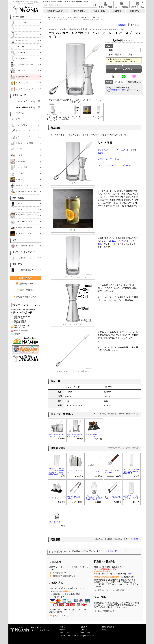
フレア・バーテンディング (24, 252)
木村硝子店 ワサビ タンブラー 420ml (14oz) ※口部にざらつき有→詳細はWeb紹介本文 (57, 471)
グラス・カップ (19, 95)
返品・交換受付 (26, 290)
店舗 (104, 630)
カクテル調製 (18, 17)
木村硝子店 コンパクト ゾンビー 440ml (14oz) (131, 498)
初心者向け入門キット (90, 17)
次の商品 (135, 25)
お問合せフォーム (26, 283)
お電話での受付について (26, 297)
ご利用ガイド (86, 630)
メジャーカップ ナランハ (109, 159)
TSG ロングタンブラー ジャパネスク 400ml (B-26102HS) (131, 471)
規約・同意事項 (108, 627)
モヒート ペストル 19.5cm (113, 498)
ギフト (15, 240)
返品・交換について (106, 611)
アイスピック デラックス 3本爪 (112, 471)
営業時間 (62, 630)
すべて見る (135, 539)
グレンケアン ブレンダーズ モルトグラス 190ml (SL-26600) (94, 498)
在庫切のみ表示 (134, 82)
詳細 (38, 305)
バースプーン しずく (93, 471)
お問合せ (62, 627)
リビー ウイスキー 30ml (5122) (56, 523)
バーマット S (53, 498)
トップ (56, 17)
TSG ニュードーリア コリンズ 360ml (114, 165)
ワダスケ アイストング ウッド (75, 498)
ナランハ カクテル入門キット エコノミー (56, 435)
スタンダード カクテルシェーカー (75, 471)
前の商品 (122, 25)
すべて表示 (120, 82)
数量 (111, 50)
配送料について (104, 590)
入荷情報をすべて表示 (116, 90)
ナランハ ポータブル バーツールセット (93, 435)
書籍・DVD (17, 264)
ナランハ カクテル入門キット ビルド (75, 435)
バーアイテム (18, 113)
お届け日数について (124, 590)
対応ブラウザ (86, 632)
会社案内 (84, 627)
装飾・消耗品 (18, 198)
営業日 (134, 584)
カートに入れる (124, 69)
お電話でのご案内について (64, 576)
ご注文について (60, 573)
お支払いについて (60, 616)
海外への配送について (117, 551)
